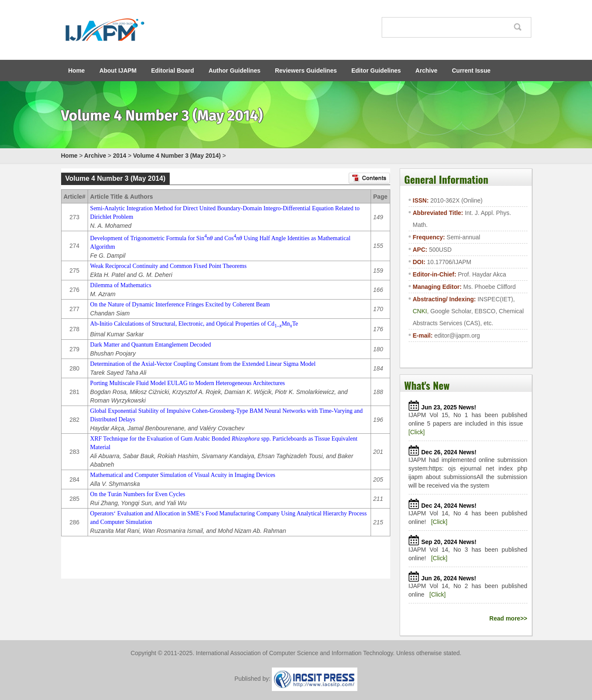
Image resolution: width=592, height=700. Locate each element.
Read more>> (508, 618)
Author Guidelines (234, 71)
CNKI (420, 311)
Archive (426, 71)
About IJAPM (118, 71)
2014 (119, 156)
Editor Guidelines (376, 71)
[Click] (417, 432)
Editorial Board (173, 71)
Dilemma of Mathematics (121, 285)
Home (77, 71)
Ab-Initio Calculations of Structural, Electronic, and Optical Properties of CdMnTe (194, 324)
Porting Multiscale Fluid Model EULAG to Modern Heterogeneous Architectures (188, 383)
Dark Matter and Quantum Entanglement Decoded (151, 345)
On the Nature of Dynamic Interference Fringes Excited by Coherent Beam (180, 304)
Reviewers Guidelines (306, 71)
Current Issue (471, 71)
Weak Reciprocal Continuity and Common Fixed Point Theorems (168, 266)
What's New (427, 385)
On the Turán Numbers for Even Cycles (138, 494)
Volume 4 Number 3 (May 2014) (177, 156)
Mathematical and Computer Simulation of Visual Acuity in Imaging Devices (183, 475)
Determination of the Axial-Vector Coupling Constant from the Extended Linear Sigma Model (203, 364)
